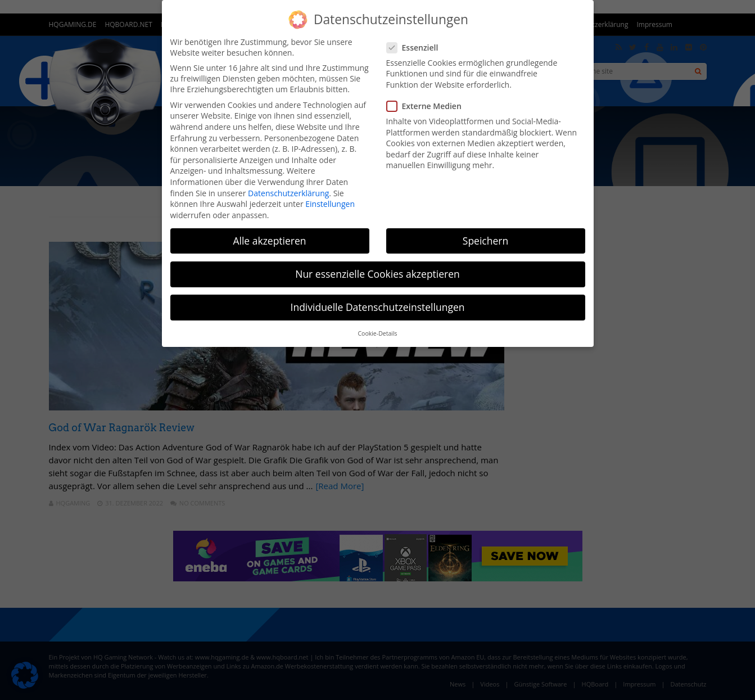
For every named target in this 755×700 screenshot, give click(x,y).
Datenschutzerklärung (288, 193)
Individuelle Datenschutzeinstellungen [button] (378, 307)
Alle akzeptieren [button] (269, 241)
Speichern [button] (485, 241)
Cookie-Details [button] (377, 333)
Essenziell (416, 48)
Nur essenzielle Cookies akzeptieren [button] (377, 274)
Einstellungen (330, 204)
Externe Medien (428, 106)
